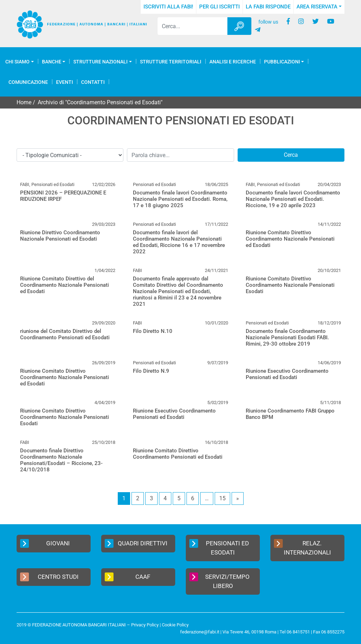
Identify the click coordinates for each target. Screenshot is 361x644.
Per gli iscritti (219, 7)
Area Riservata (317, 7)
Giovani (45, 543)
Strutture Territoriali (171, 62)
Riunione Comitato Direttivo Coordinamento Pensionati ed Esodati (178, 454)
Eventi (65, 82)
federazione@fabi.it (200, 632)
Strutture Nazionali (100, 62)
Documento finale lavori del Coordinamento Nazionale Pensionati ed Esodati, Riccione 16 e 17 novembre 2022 (179, 242)
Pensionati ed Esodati (219, 547)
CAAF (127, 577)
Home (24, 102)
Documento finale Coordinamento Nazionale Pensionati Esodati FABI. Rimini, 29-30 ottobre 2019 (287, 338)
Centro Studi (49, 577)
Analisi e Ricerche (233, 62)
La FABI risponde (268, 7)
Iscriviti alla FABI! (168, 7)
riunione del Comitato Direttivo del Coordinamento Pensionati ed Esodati (65, 334)
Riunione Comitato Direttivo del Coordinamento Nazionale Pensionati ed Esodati (65, 285)
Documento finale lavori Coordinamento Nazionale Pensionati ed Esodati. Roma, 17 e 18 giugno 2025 (180, 199)
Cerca (291, 155)
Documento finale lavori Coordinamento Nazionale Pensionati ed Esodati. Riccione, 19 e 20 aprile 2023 (293, 199)
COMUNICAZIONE (28, 82)
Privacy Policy (145, 625)
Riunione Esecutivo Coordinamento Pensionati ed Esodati (287, 374)
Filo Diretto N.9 (151, 371)
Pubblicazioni (282, 62)
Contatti (93, 82)
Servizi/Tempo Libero (219, 581)
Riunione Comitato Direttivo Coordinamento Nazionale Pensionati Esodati (290, 285)
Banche (52, 62)
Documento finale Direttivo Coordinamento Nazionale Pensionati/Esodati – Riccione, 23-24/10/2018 (61, 460)
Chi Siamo (17, 62)
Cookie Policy (175, 625)
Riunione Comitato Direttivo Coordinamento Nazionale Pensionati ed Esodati (290, 239)
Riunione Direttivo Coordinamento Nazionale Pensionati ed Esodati (60, 236)
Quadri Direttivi (136, 543)
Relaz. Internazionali (302, 547)
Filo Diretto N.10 (153, 331)
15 (222, 498)
